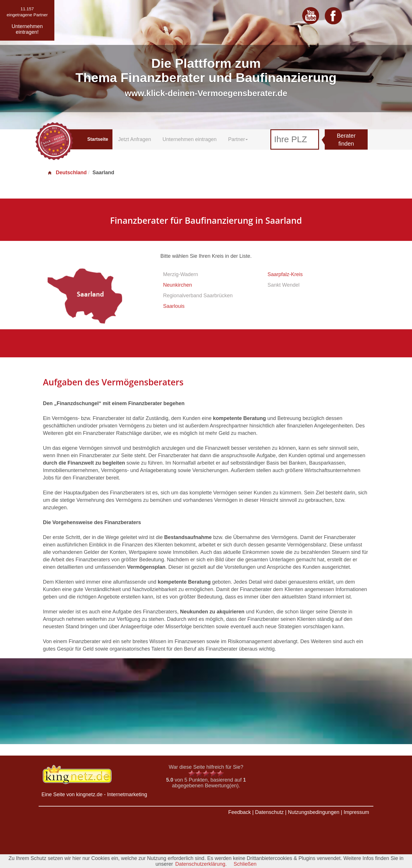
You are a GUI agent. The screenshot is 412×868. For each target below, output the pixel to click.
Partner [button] (238, 139)
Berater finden (346, 140)
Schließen (245, 864)
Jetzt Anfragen (135, 139)
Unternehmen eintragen (190, 139)
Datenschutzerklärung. (201, 864)
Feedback (240, 812)
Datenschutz (269, 812)
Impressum (356, 812)
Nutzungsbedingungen (314, 812)
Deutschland (67, 173)
